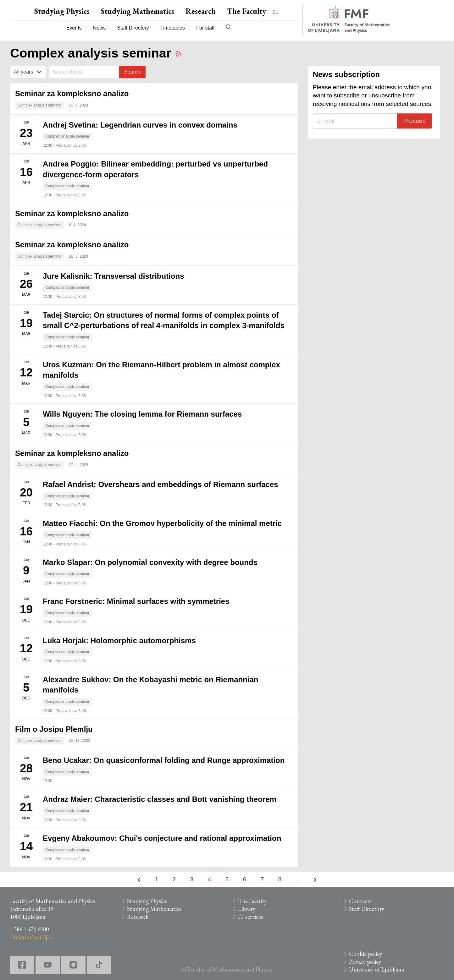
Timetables (173, 28)
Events (74, 28)
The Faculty (246, 11)
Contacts (360, 901)
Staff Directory (133, 28)
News (99, 28)
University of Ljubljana (376, 969)
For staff (205, 28)
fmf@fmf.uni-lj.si (31, 937)
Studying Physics (62, 11)
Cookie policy (365, 954)
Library (247, 909)
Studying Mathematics (138, 11)
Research (201, 11)
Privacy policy (365, 962)
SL (275, 12)
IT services (251, 917)
